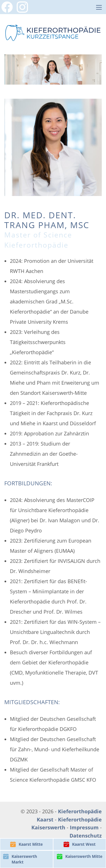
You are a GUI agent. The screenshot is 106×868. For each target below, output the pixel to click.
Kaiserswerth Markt (20, 859)
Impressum (84, 827)
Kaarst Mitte (26, 844)
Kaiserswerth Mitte (80, 856)
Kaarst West (80, 844)
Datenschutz (86, 836)
